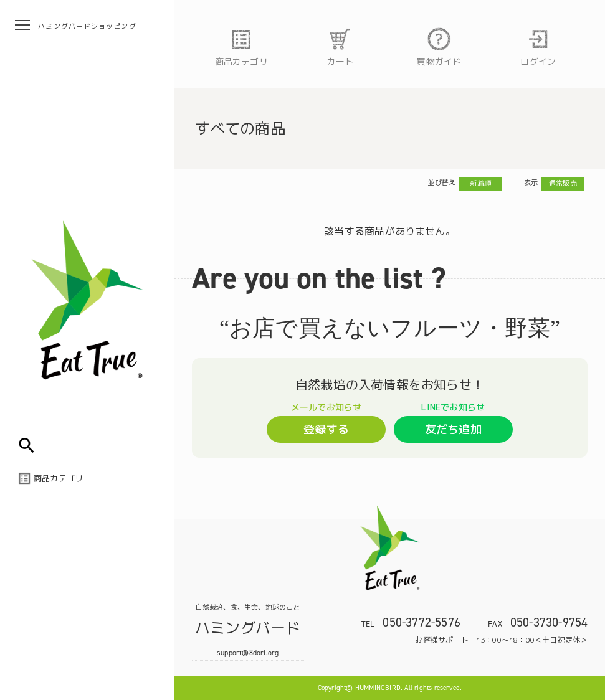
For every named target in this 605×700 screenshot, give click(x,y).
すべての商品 (240, 128)
